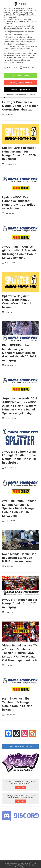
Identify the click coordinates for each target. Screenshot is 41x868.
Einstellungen (26, 60)
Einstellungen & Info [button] (20, 89)
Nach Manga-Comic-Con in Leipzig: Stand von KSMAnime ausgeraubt (19, 558)
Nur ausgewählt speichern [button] (20, 83)
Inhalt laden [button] (20, 788)
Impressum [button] (32, 94)
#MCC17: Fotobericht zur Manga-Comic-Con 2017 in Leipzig (20, 603)
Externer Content (28, 67)
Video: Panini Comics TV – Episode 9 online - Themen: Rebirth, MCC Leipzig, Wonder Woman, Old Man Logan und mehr (20, 653)
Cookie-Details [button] (10, 94)
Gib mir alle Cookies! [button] (20, 76)
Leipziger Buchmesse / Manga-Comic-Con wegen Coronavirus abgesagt (20, 106)
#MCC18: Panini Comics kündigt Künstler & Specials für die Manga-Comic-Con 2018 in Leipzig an (19, 508)
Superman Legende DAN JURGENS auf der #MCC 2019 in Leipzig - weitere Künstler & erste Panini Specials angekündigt (20, 406)
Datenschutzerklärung (15, 58)
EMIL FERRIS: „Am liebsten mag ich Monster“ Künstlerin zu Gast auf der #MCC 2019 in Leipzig (19, 353)
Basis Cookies (11, 67)
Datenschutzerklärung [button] (22, 94)
